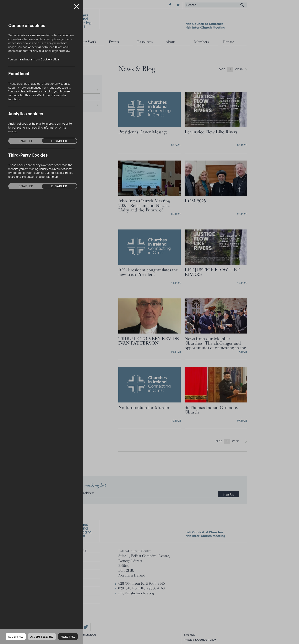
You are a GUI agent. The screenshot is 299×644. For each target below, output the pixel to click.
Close (76, 5)
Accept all (16, 637)
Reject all (68, 637)
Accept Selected (42, 637)
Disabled (59, 141)
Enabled (26, 141)
